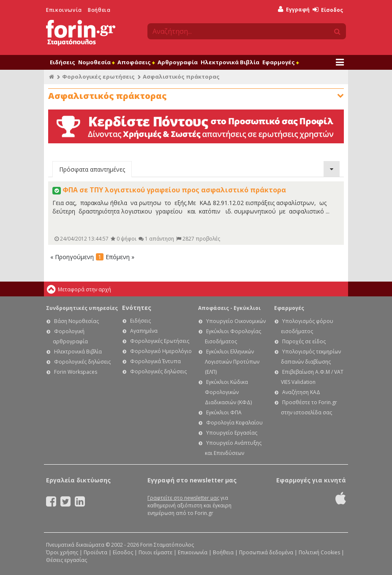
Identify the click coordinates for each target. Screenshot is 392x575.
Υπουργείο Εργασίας (232, 433)
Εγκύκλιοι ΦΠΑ (224, 412)
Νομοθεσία (96, 62)
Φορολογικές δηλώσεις (82, 362)
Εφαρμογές (280, 62)
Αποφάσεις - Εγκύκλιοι (229, 308)
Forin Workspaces (76, 372)
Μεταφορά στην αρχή (84, 289)
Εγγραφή (294, 10)
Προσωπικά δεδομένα (266, 552)
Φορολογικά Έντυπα (155, 361)
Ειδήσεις (63, 62)
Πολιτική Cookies (319, 552)
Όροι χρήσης (62, 552)
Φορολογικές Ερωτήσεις (160, 341)
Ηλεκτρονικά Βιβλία (230, 62)
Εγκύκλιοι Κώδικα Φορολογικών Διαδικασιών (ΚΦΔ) (228, 392)
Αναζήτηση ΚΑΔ (301, 392)
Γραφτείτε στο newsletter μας (183, 498)
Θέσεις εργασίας (67, 560)
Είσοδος (328, 10)
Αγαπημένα (144, 331)
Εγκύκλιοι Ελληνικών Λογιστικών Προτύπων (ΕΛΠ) (232, 362)
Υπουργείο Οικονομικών (236, 321)
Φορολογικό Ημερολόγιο (161, 351)
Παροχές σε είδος (304, 341)
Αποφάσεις (136, 62)
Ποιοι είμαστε (155, 552)
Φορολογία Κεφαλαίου (234, 423)
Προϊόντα (95, 552)
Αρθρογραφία (178, 62)
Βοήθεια (99, 10)
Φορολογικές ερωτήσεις (98, 77)
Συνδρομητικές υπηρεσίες (82, 308)
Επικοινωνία (64, 10)
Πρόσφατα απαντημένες (92, 169)
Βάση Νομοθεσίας (76, 321)
